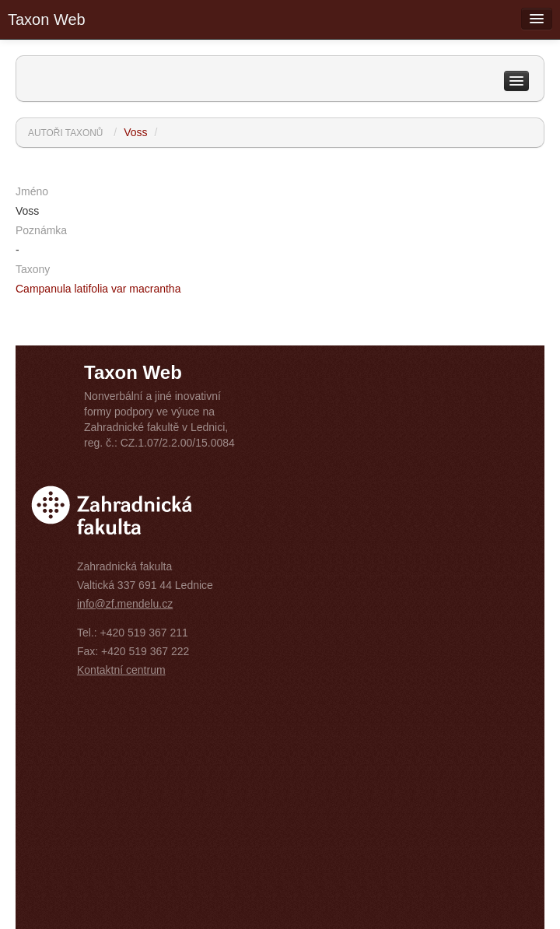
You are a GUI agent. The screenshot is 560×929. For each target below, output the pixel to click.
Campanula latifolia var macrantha (98, 289)
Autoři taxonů (65, 133)
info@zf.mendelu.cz (125, 604)
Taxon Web (47, 19)
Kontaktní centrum (121, 670)
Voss (135, 132)
